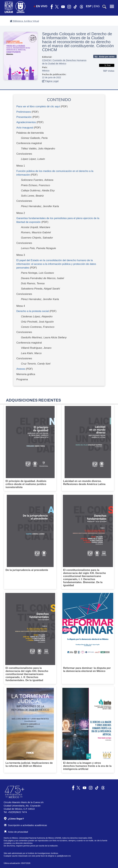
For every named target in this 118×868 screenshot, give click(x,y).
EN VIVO (41, 6)
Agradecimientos (26, 122)
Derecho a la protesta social (33, 311)
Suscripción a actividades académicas (26, 825)
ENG (97, 6)
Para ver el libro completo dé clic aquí (38, 106)
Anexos (21, 369)
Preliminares (24, 112)
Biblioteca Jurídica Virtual (24, 21)
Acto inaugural (25, 128)
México (46, 70)
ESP (89, 6)
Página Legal (50, 81)
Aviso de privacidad (16, 832)
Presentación (24, 117)
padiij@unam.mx (64, 856)
